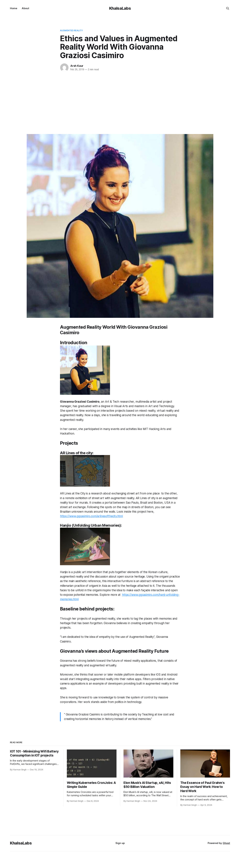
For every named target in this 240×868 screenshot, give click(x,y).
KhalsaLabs (120, 8)
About (25, 8)
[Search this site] (228, 8)
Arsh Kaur (77, 66)
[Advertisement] (120, 102)
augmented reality (71, 30)
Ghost (226, 843)
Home (14, 8)
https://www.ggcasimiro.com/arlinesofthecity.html (91, 516)
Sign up (120, 843)
